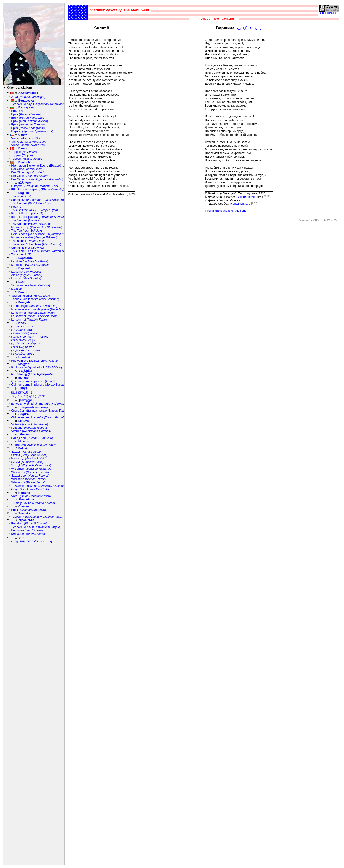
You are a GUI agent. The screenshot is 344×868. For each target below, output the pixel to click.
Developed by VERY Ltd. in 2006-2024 (318, 220)
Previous (204, 19)
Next (216, 19)
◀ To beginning (329, 12)
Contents (228, 19)
